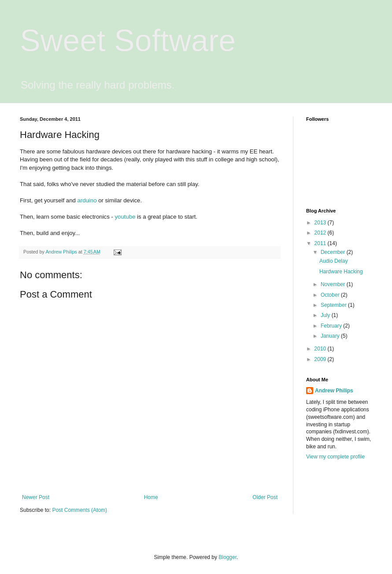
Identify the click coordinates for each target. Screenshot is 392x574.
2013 (321, 223)
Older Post (265, 497)
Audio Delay (334, 261)
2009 (321, 359)
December (334, 252)
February (332, 326)
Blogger (227, 557)
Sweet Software (128, 41)
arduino (87, 200)
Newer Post (36, 497)
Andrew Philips (334, 391)
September (334, 305)
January (331, 336)
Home (151, 497)
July (326, 315)
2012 (321, 233)
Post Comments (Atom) (80, 510)
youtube (125, 217)
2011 (321, 243)
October (331, 295)
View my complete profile (335, 457)
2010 (321, 349)
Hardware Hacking (341, 272)
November (334, 284)
